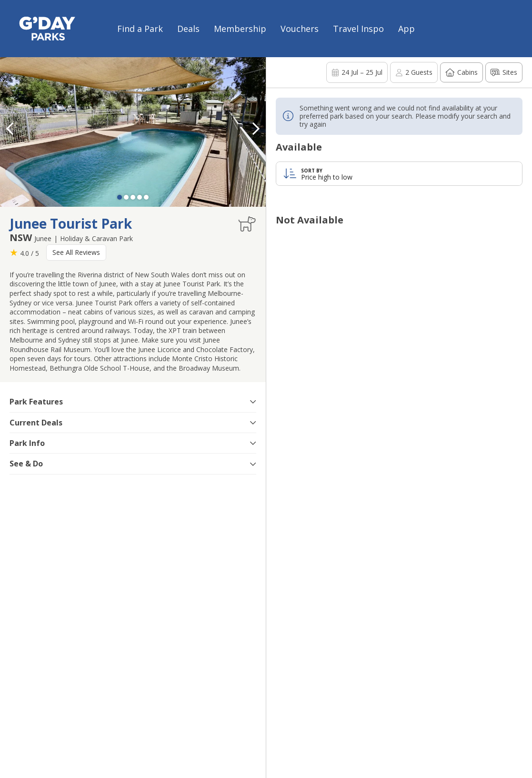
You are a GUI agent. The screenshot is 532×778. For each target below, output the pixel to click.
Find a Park (140, 29)
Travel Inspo (358, 29)
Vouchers (300, 29)
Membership (240, 29)
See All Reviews (76, 252)
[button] (256, 129)
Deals (188, 29)
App (407, 29)
